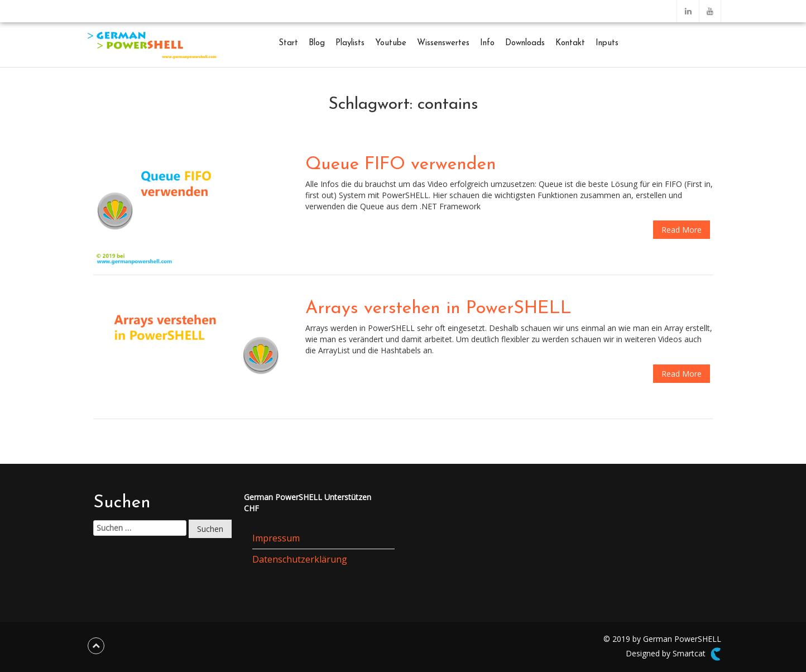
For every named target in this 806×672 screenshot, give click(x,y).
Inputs (607, 43)
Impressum (276, 538)
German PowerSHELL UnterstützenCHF (308, 503)
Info (487, 43)
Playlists (350, 43)
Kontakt (570, 43)
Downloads (525, 43)
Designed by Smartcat (673, 654)
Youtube (391, 43)
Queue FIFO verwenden (401, 165)
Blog (317, 43)
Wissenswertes (443, 43)
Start (288, 43)
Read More (682, 230)
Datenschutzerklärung (300, 559)
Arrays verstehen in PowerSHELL (438, 309)
